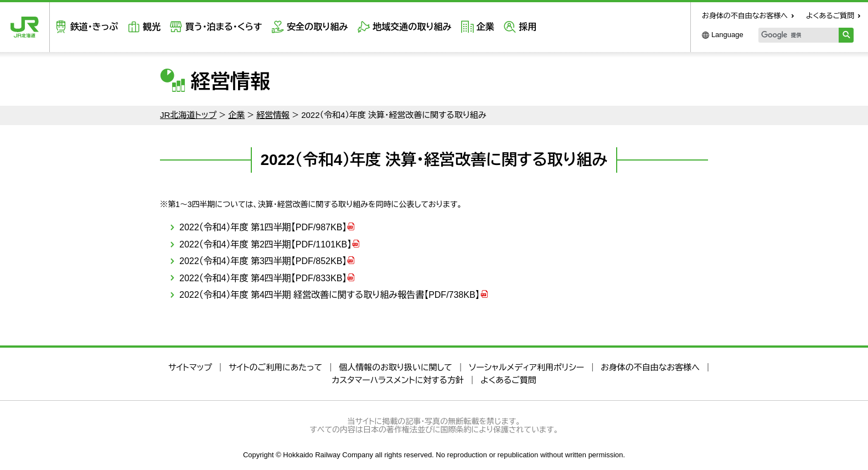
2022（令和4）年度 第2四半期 (265, 244)
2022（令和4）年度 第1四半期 (263, 227)
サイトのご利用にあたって (275, 367)
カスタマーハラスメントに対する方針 (398, 380)
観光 (152, 27)
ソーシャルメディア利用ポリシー (526, 367)
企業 (485, 27)
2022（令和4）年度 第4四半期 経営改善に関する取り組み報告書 (330, 295)
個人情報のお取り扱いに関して (396, 367)
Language (727, 35)
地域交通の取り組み (412, 27)
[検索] (799, 35)
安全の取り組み (317, 27)
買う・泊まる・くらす (224, 27)
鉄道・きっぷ (94, 27)
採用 (528, 27)
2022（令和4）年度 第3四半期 (263, 261)
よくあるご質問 (830, 16)
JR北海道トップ (188, 115)
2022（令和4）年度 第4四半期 (263, 278)
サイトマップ (190, 367)
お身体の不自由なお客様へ (745, 16)
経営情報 (273, 115)
